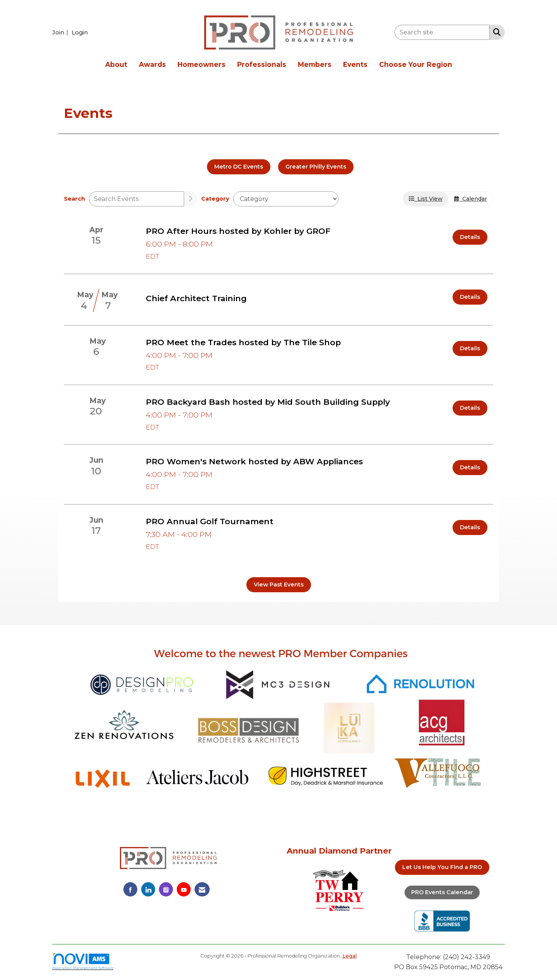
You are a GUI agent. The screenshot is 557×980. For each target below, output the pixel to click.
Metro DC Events (239, 167)
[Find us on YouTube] (184, 889)
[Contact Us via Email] (202, 889)
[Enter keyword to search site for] (442, 32)
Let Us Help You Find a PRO (442, 867)
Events (355, 64)
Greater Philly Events (316, 167)
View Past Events (279, 585)
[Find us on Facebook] (130, 889)
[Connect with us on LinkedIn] (148, 889)
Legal (349, 956)
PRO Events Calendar (442, 892)
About (116, 64)
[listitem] (61, 32)
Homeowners (202, 64)
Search (74, 199)
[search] (191, 199)
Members (315, 64)
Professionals (262, 64)
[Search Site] (495, 32)
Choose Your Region (416, 64)
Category (215, 199)
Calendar (471, 199)
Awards (152, 64)
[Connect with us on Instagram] (166, 889)
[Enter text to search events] (137, 199)
